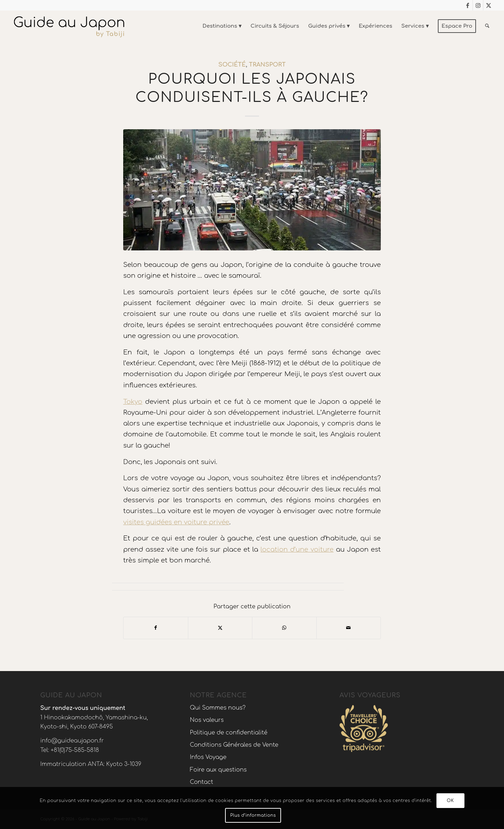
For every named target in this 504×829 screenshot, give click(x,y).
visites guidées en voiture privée (176, 522)
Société (232, 65)
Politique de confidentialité (229, 733)
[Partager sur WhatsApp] (284, 628)
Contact (202, 782)
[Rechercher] (487, 26)
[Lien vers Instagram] (478, 5)
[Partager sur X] (220, 628)
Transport (267, 65)
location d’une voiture (297, 550)
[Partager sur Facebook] (156, 628)
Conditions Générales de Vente (234, 745)
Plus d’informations (253, 815)
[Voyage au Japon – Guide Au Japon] (69, 26)
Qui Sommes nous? (218, 708)
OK (450, 801)
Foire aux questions (218, 770)
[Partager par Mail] (349, 628)
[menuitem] (222, 26)
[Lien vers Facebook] (467, 5)
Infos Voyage (208, 757)
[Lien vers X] (489, 5)
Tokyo (133, 402)
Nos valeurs (207, 720)
